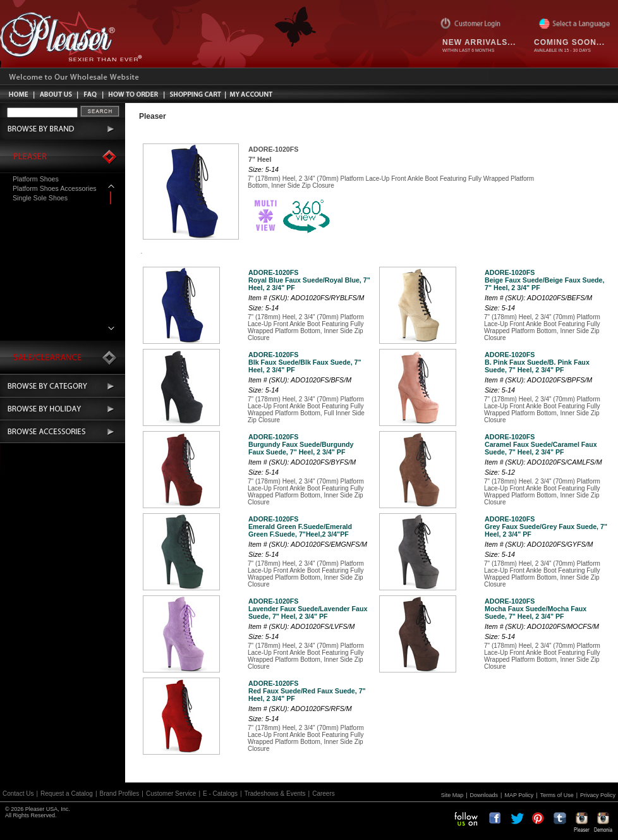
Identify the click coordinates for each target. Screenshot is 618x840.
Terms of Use (557, 795)
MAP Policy (519, 795)
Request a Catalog (67, 794)
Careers (324, 794)
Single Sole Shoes (40, 198)
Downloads (484, 795)
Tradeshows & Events (275, 794)
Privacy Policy (598, 795)
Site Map (452, 795)
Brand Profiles (120, 794)
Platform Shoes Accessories (55, 188)
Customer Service (171, 794)
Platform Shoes (36, 179)
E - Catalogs (220, 794)
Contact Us (18, 794)
